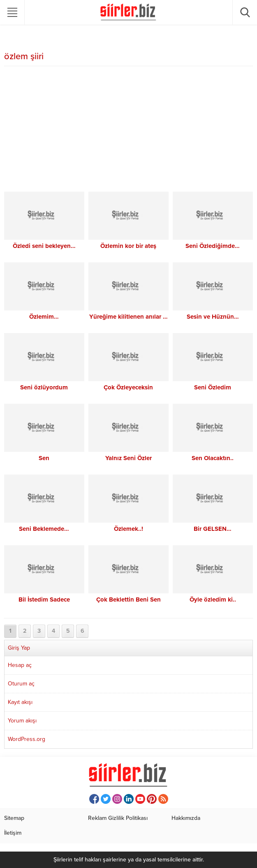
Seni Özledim (213, 387)
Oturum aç (21, 684)
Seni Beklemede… (44, 529)
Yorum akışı (22, 721)
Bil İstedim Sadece (44, 599)
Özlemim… (44, 317)
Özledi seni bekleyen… (44, 246)
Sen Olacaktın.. (213, 458)
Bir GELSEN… (213, 529)
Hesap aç (20, 665)
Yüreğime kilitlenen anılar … (128, 317)
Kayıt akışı (20, 702)
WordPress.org (27, 739)
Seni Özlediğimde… (213, 246)
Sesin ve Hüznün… (213, 317)
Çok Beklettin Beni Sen (128, 599)
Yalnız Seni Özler (128, 458)
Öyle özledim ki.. (213, 599)
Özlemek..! (128, 529)
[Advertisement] (128, 130)
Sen (44, 458)
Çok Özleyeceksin (128, 387)
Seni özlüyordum (44, 387)
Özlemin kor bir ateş (128, 246)
